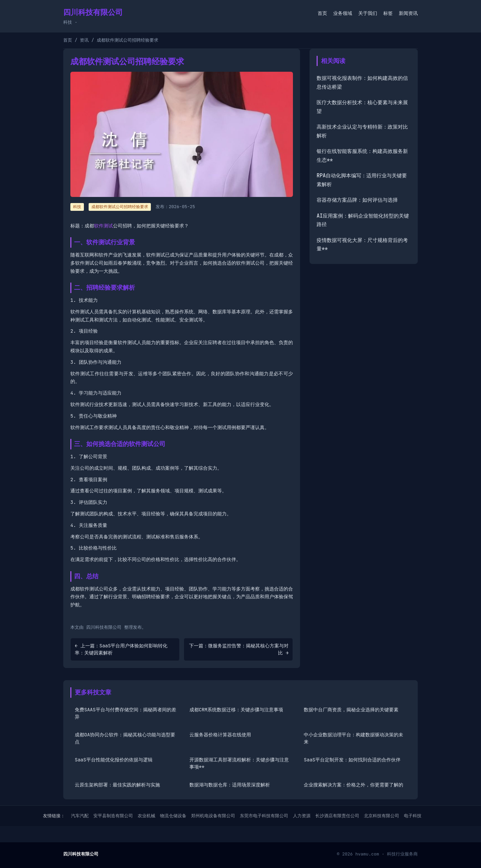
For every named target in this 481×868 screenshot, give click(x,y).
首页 (322, 13)
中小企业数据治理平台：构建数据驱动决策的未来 (353, 738)
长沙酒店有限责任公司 (337, 816)
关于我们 (368, 13)
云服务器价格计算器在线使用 (220, 735)
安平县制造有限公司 (113, 816)
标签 (388, 13)
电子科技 (413, 816)
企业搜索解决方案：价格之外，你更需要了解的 (353, 785)
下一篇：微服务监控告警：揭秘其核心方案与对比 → (239, 649)
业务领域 (343, 13)
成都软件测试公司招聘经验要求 (120, 207)
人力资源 (302, 816)
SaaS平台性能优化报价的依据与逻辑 (114, 760)
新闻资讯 (408, 13)
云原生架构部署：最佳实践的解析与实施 (117, 785)
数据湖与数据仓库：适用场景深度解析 (230, 785)
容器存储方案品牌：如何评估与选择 (357, 200)
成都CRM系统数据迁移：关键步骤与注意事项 (236, 710)
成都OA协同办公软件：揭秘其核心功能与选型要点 (125, 738)
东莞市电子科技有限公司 (264, 816)
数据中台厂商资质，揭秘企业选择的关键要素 (351, 710)
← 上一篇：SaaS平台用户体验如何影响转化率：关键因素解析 (121, 649)
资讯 (84, 40)
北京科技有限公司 (382, 816)
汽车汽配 (80, 816)
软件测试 (104, 226)
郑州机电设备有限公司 (213, 816)
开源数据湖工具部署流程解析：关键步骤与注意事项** (239, 763)
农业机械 (146, 816)
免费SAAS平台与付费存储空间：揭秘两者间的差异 (125, 713)
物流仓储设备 (173, 816)
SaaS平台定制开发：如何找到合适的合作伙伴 (352, 760)
